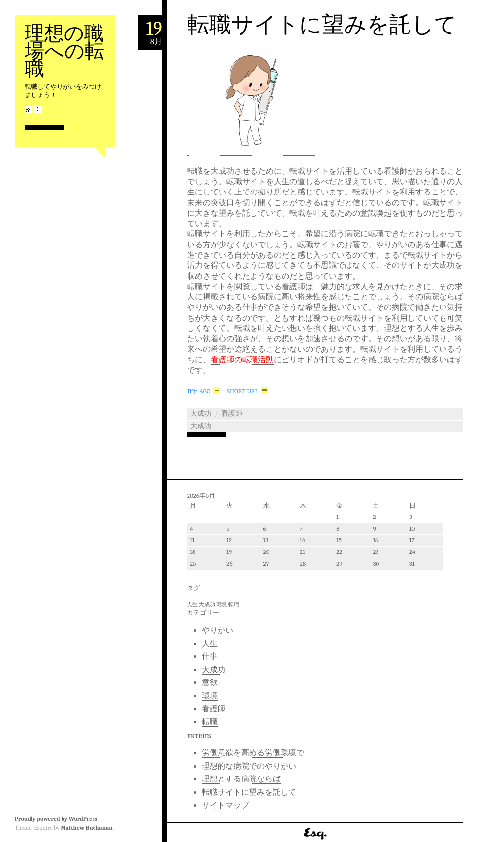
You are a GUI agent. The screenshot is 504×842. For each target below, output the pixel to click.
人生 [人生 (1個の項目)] (192, 604)
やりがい (218, 630)
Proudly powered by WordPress (56, 819)
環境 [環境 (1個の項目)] (221, 604)
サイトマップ (225, 805)
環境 (210, 696)
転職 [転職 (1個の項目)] (234, 604)
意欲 (210, 682)
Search (38, 110)
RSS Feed (28, 110)
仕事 (210, 656)
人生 (210, 644)
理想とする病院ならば (241, 779)
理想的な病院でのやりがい (249, 766)
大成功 (201, 413)
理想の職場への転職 (64, 51)
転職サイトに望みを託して (322, 25)
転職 (210, 722)
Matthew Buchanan (86, 828)
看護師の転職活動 (242, 360)
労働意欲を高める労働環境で (253, 753)
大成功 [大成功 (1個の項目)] (207, 604)
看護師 (232, 413)
